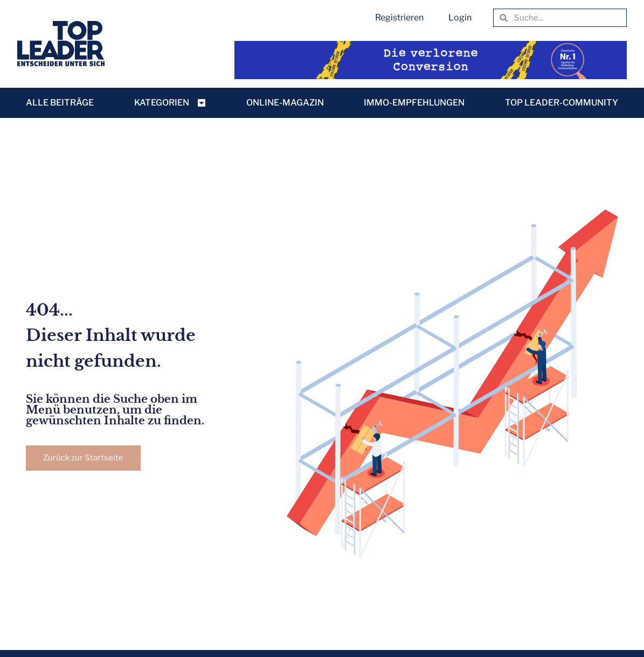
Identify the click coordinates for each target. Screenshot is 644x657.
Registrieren (399, 18)
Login (460, 18)
